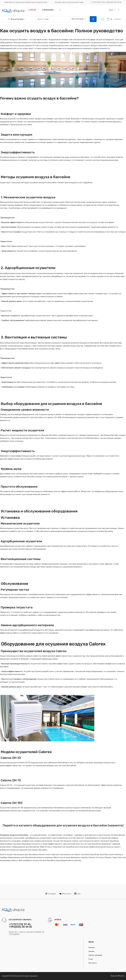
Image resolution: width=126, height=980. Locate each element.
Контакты (93, 963)
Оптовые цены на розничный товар (69, 2)
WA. (123, 976)
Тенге (111, 10)
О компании (48, 10)
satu (77, 894)
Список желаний (95, 955)
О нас (91, 959)
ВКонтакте (65, 894)
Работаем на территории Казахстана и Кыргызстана (26, 2)
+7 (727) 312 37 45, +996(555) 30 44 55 (106, 2)
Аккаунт (92, 947)
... (59, 10)
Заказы (91, 951)
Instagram (51, 894)
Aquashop (18, 976)
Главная (32, 10)
